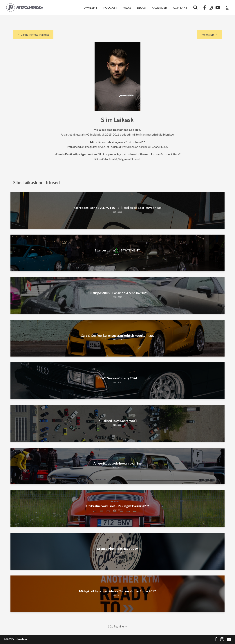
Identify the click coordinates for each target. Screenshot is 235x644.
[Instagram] (211, 8)
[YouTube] (218, 8)
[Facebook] (205, 8)
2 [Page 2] (111, 626)
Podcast (110, 7)
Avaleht (91, 7)
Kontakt (180, 7)
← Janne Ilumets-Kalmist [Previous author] (33, 34)
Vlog (127, 7)
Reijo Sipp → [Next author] (209, 34)
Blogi (141, 7)
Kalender (159, 7)
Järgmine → (120, 626)
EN (227, 9)
